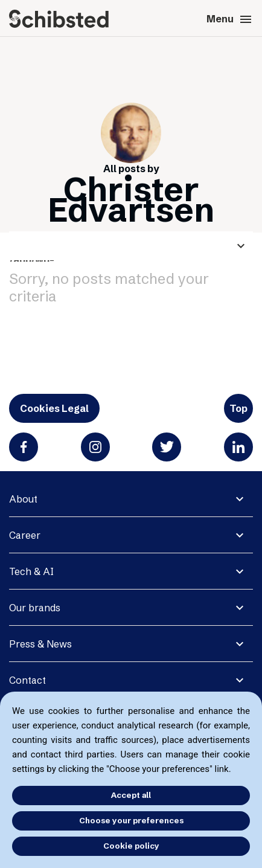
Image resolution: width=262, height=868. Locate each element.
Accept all (131, 795)
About (23, 499)
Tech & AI (31, 571)
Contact (27, 680)
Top (238, 408)
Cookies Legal (54, 408)
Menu (230, 19)
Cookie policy (131, 846)
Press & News (40, 644)
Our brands (35, 608)
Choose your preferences (131, 820)
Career (25, 535)
